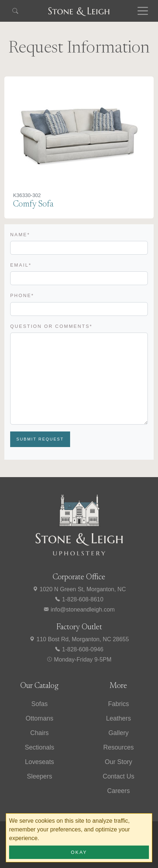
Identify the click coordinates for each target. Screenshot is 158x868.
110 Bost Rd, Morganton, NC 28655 (79, 639)
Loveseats (40, 762)
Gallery (118, 733)
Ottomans (40, 718)
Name (20, 235)
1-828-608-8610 (79, 599)
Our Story (119, 762)
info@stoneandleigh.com (79, 610)
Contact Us (119, 776)
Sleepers (39, 776)
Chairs (39, 733)
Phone (22, 295)
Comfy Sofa (33, 205)
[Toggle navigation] (143, 11)
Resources (118, 747)
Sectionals (39, 747)
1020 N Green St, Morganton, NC (79, 589)
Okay (79, 852)
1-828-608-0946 (79, 649)
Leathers (118, 718)
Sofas (39, 704)
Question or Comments (51, 326)
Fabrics (118, 704)
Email (21, 265)
